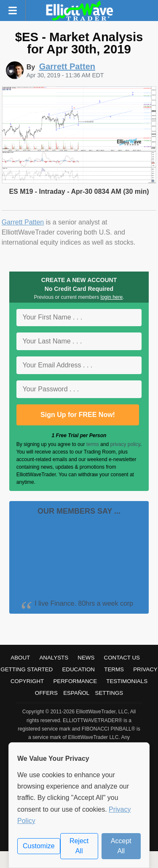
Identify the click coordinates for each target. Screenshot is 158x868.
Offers (46, 693)
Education (78, 669)
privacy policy (125, 444)
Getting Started (27, 669)
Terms (114, 669)
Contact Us (122, 658)
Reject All (79, 846)
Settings (109, 693)
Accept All (121, 846)
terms (93, 444)
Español (76, 693)
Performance (75, 681)
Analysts (54, 658)
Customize (39, 846)
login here (112, 297)
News (86, 658)
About (20, 658)
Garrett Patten (23, 222)
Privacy (145, 669)
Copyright (27, 681)
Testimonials (127, 681)
